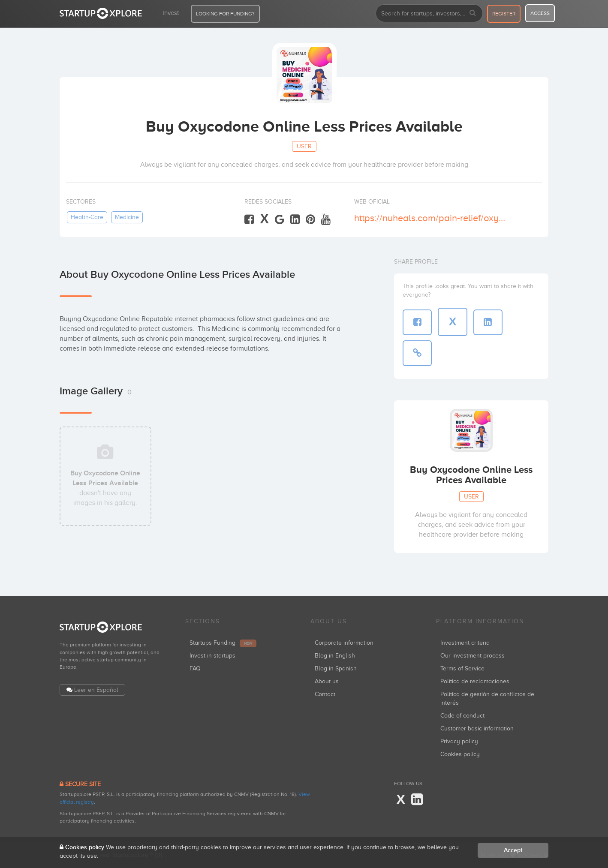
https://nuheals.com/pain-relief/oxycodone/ (432, 218)
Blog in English (335, 656)
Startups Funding (223, 643)
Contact (325, 694)
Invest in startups (212, 656)
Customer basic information (477, 728)
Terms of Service (462, 668)
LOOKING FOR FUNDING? (225, 14)
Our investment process (473, 656)
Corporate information (344, 643)
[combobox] (429, 13)
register (504, 14)
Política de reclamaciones (475, 681)
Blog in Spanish (336, 668)
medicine (127, 217)
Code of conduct (462, 716)
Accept (513, 850)
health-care (87, 217)
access (540, 13)
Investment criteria (465, 643)
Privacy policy (459, 741)
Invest (171, 13)
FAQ (195, 668)
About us (327, 681)
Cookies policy (460, 754)
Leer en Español (96, 690)
